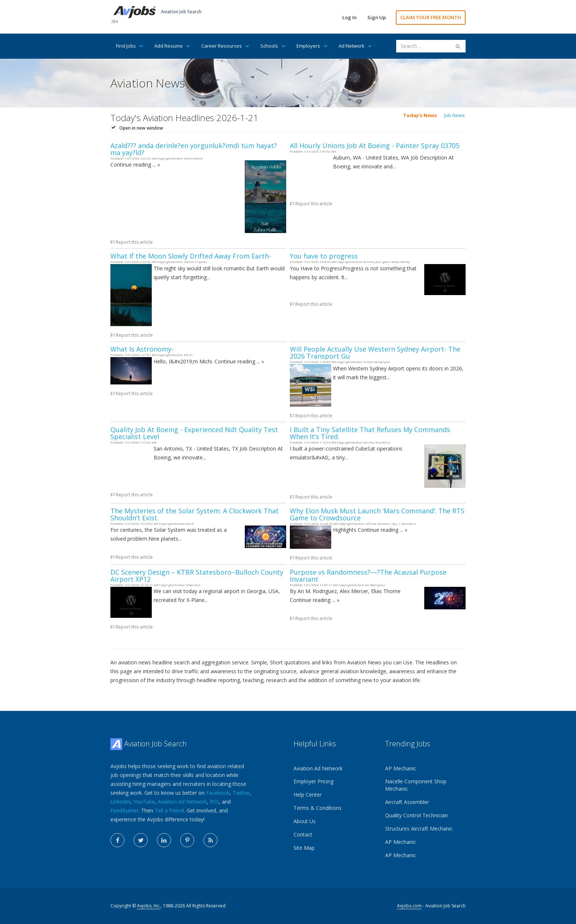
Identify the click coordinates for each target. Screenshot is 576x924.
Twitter (241, 793)
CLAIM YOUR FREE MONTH (431, 17)
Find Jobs (130, 46)
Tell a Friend (169, 810)
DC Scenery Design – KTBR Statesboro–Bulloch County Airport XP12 (197, 576)
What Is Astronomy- (142, 349)
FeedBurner (124, 810)
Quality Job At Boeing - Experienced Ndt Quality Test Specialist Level (194, 433)
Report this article (132, 242)
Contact (303, 834)
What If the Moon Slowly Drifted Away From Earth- (191, 256)
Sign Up (377, 17)
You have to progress (324, 256)
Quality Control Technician (416, 815)
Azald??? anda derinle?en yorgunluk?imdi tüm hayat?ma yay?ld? (194, 149)
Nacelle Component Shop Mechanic (416, 785)
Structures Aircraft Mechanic (419, 829)
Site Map (304, 848)
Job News (455, 115)
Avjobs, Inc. (149, 906)
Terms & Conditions (318, 808)
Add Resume (172, 46)
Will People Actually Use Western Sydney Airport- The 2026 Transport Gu (375, 353)
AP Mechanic (401, 768)
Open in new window (141, 128)
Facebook (218, 793)
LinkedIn (120, 802)
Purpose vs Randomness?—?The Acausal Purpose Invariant (368, 576)
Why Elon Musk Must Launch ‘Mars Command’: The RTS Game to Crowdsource (377, 514)
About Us (305, 821)
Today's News (420, 115)
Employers (312, 46)
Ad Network (355, 46)
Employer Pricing (313, 781)
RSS (214, 802)
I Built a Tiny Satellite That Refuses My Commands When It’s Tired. (370, 433)
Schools (273, 46)
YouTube (144, 802)
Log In (349, 17)
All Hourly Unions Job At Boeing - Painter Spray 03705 (375, 146)
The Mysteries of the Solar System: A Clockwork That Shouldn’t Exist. (195, 514)
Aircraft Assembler (407, 802)
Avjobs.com (409, 906)
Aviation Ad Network (182, 802)
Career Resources (225, 46)
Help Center (308, 795)
